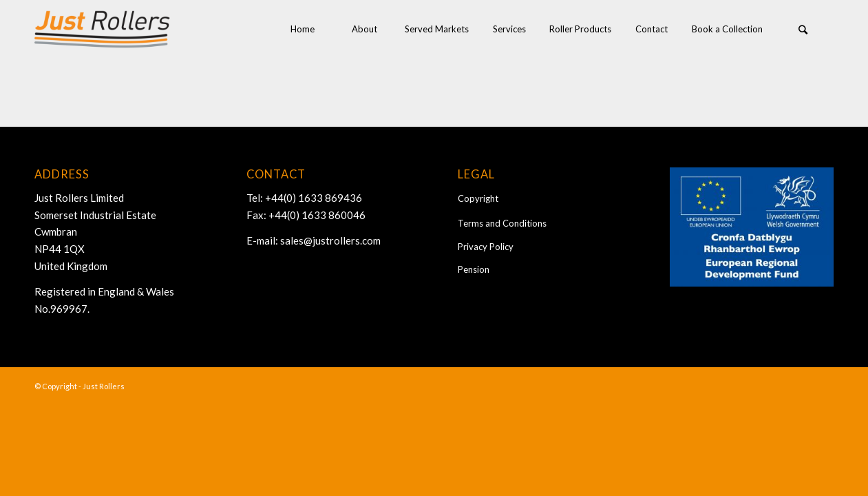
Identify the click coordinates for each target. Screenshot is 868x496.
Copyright (478, 198)
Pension (474, 269)
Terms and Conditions (502, 223)
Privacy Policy (486, 247)
